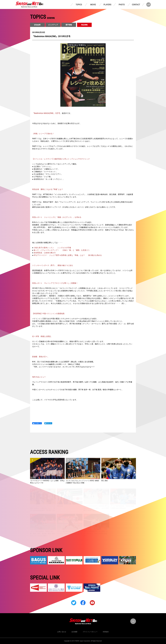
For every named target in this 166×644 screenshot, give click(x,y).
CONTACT (136, 5)
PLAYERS (107, 5)
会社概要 (74, 632)
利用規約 (106, 632)
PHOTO (122, 5)
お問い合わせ (62, 632)
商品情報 (84, 25)
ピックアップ (53, 25)
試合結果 (37, 25)
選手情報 (69, 25)
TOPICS (79, 5)
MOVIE (93, 5)
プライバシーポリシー (90, 632)
